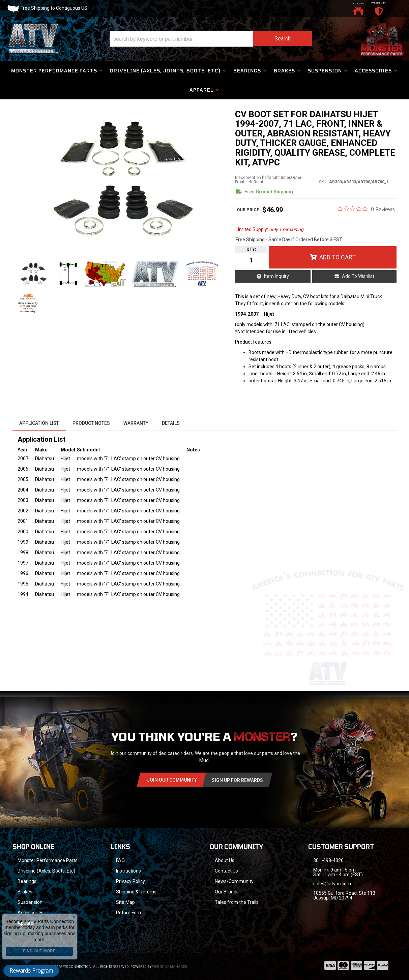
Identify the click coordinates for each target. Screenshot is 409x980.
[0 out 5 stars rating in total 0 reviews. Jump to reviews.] (366, 209)
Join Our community (172, 780)
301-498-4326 (328, 860)
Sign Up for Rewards (237, 780)
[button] (211, 39)
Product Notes (91, 423)
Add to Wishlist (358, 276)
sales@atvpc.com (332, 884)
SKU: (323, 182)
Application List (39, 423)
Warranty (136, 423)
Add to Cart (338, 257)
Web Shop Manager (170, 967)
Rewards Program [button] (31, 971)
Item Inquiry (276, 276)
